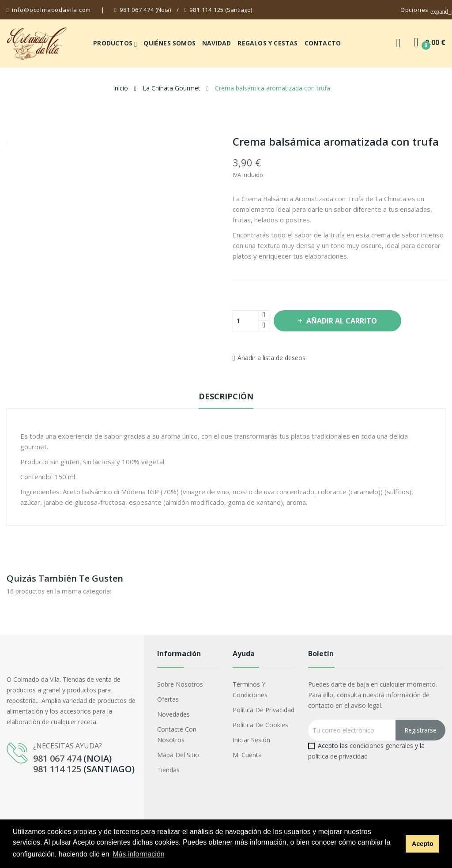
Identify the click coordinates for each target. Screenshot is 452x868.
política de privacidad (338, 756)
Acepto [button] (423, 844)
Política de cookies (260, 725)
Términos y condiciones (250, 690)
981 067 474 (137, 10)
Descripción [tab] (226, 396)
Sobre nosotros (180, 684)
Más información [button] (138, 854)
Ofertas (168, 699)
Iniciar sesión (251, 740)
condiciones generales (381, 746)
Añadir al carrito (341, 321)
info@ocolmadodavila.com (51, 10)
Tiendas (168, 770)
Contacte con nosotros (177, 735)
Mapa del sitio (178, 755)
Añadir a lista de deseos (269, 358)
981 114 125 (207, 10)
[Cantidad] (246, 321)
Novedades (173, 714)
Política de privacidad (264, 710)
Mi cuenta (247, 755)
